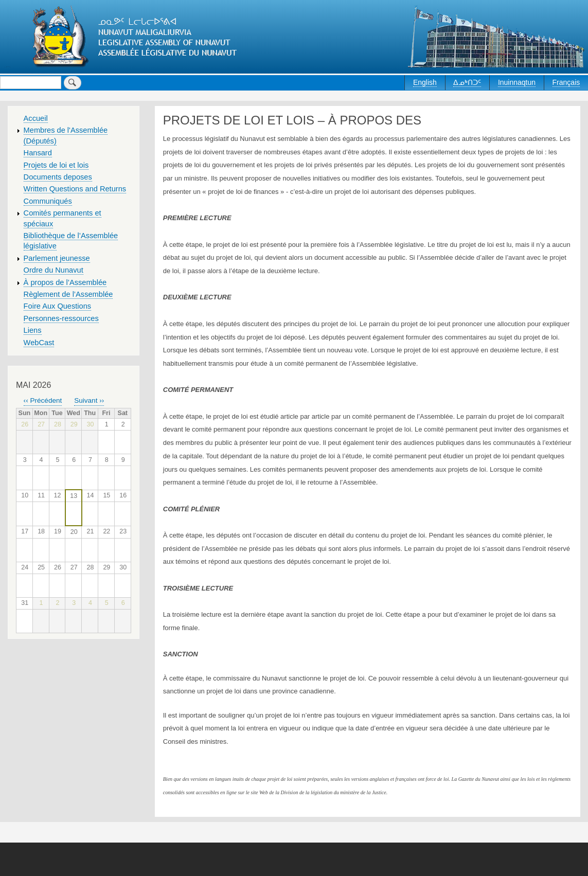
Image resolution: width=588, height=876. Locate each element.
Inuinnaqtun (517, 82)
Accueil (36, 118)
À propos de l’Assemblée (65, 282)
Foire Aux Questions (58, 306)
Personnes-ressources (61, 318)
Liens (33, 330)
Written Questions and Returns (75, 189)
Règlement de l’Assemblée (68, 294)
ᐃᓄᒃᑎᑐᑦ (467, 82)
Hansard (38, 153)
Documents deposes (58, 177)
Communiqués (48, 201)
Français (566, 82)
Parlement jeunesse (57, 258)
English (425, 82)
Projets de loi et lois (56, 165)
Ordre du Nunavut (54, 270)
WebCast (39, 343)
